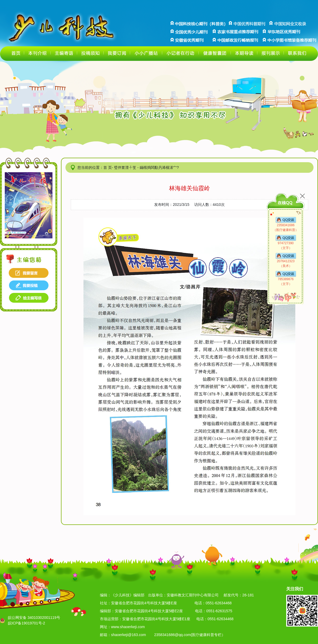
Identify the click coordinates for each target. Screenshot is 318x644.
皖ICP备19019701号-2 (26, 623)
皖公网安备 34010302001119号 (34, 618)
